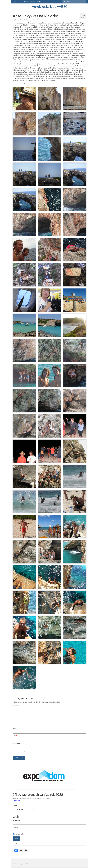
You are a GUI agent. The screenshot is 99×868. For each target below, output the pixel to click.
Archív (15, 806)
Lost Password (17, 844)
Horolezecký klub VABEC (49, 6)
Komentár (16, 705)
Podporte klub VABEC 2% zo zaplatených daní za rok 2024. (32, 799)
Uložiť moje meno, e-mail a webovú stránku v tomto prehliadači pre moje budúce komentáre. (40, 751)
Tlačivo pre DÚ (17, 801)
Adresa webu (16, 743)
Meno (15, 728)
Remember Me (18, 834)
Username (16, 821)
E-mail (15, 736)
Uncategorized (30, 20)
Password (16, 827)
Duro (17, 20)
